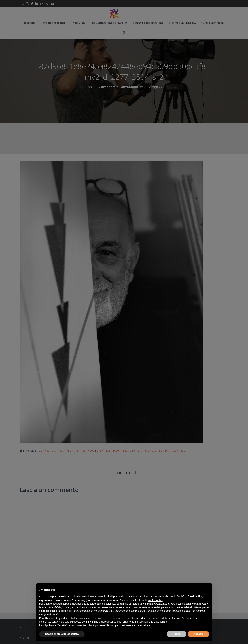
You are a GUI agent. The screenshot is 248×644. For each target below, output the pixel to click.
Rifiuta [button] (177, 634)
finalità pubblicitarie (60, 611)
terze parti (96, 604)
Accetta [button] (198, 634)
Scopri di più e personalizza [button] (62, 634)
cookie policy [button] (155, 600)
